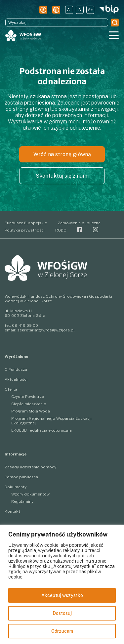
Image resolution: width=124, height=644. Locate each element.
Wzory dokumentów (30, 494)
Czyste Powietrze (28, 397)
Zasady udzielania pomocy (30, 467)
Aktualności (16, 379)
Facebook (80, 230)
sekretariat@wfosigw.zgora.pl (46, 330)
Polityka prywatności (25, 230)
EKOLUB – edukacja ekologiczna (41, 430)
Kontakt (12, 511)
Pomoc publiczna (21, 477)
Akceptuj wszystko (62, 595)
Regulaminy (22, 501)
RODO (61, 230)
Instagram (96, 230)
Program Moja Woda (31, 411)
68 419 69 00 (25, 325)
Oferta (11, 389)
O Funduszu (16, 369)
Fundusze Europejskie (26, 223)
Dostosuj (62, 613)
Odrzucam (62, 631)
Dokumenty (16, 487)
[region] (62, 584)
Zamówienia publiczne (79, 223)
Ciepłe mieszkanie (29, 404)
